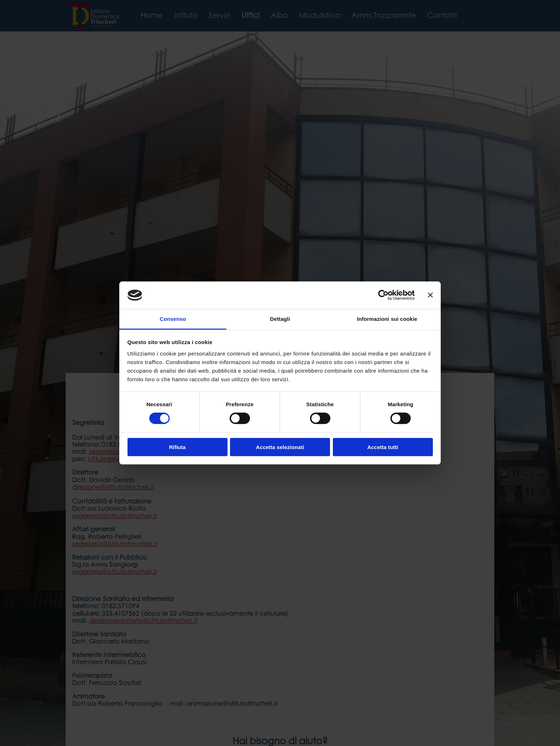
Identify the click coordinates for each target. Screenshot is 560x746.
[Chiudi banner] (430, 295)
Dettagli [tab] (280, 319)
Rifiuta (177, 447)
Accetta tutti (383, 447)
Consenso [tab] (173, 319)
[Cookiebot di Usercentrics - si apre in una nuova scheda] (383, 295)
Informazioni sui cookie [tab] (387, 319)
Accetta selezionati (280, 447)
